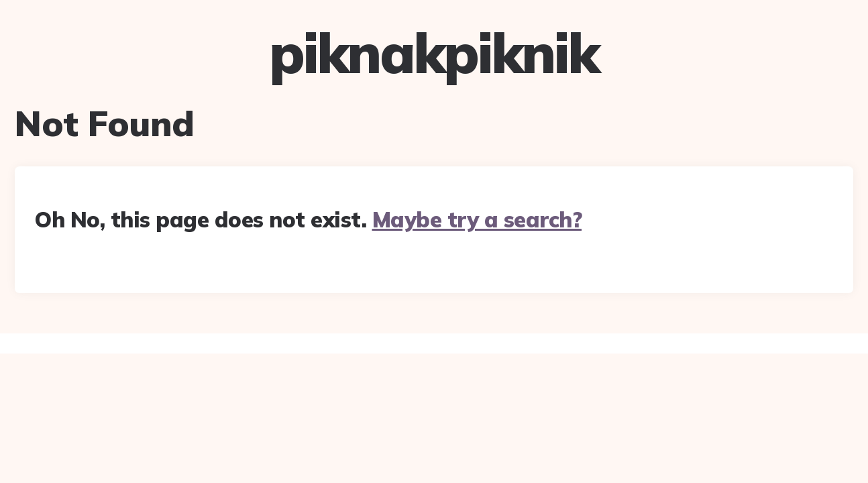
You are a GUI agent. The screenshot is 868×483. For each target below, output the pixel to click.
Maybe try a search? (477, 219)
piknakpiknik (434, 53)
